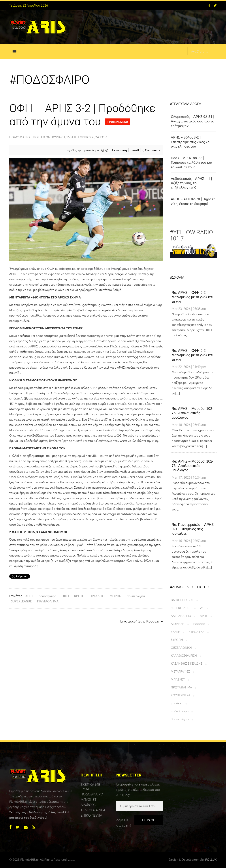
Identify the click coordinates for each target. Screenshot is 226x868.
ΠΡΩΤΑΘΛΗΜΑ (48, 601)
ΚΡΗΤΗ (79, 596)
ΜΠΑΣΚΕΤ (178, 679)
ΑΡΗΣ (29, 596)
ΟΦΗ (65, 596)
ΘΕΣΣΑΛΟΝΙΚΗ (181, 647)
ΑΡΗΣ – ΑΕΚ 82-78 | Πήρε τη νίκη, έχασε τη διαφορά (193, 201)
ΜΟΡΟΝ (116, 596)
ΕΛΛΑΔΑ (199, 624)
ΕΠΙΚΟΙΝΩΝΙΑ (91, 815)
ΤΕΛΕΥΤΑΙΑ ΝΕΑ (93, 810)
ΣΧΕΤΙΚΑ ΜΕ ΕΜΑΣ (90, 786)
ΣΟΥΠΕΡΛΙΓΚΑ (181, 695)
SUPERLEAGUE (21, 601)
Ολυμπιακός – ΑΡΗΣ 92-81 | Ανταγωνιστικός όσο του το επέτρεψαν (192, 121)
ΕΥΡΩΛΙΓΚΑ (197, 632)
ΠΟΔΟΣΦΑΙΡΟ (92, 794)
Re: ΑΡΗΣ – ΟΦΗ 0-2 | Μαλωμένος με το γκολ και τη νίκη (192, 297)
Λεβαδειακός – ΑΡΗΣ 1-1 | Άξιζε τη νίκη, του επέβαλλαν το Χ (191, 183)
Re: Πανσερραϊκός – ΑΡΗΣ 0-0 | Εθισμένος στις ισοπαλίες (193, 529)
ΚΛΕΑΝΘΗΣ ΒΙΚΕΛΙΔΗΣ (187, 663)
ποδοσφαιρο (47, 596)
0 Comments (151, 150)
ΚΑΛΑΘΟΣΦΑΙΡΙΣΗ (184, 655)
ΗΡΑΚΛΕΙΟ (97, 596)
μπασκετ (177, 703)
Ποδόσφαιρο (20, 137)
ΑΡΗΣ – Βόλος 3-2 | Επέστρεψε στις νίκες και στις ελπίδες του (191, 142)
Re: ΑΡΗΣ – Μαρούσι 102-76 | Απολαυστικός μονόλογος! (193, 413)
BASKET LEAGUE (182, 600)
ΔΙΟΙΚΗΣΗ (178, 624)
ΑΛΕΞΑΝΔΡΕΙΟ (181, 616)
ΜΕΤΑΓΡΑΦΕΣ (180, 671)
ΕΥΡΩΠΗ (177, 639)
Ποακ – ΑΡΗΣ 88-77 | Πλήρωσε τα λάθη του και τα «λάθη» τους (191, 162)
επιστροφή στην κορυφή (142, 621)
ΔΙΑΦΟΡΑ (88, 804)
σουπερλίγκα (136, 596)
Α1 (202, 608)
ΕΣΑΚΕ (175, 632)
